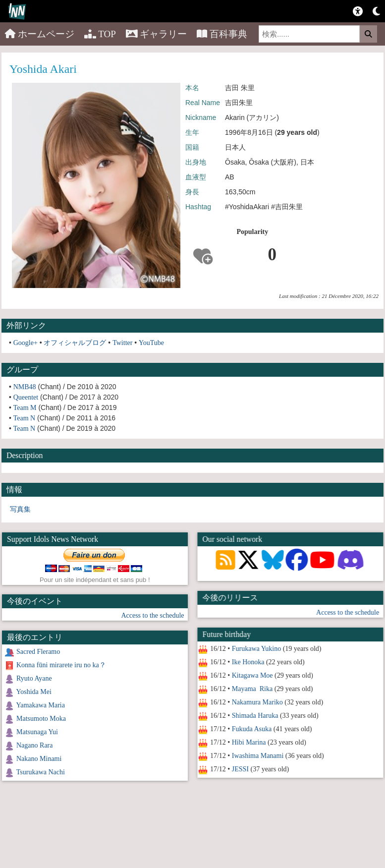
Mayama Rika (252, 689)
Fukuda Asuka (251, 729)
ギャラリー (157, 34)
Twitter (122, 343)
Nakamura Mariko (257, 702)
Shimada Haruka (255, 716)
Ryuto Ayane (34, 678)
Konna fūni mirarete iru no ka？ (61, 665)
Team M (25, 408)
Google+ (26, 343)
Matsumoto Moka (41, 719)
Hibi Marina (248, 742)
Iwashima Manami (257, 756)
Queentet (26, 397)
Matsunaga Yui (37, 732)
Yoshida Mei (33, 692)
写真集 (20, 509)
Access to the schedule (348, 612)
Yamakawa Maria (40, 705)
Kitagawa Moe (252, 675)
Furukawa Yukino (256, 649)
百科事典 (222, 34)
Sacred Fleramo (38, 652)
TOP (100, 34)
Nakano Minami (39, 759)
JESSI (240, 769)
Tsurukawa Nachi (41, 772)
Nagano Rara (34, 745)
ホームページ (40, 34)
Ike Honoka (248, 662)
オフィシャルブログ (75, 343)
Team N (25, 418)
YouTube (151, 343)
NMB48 (25, 387)
